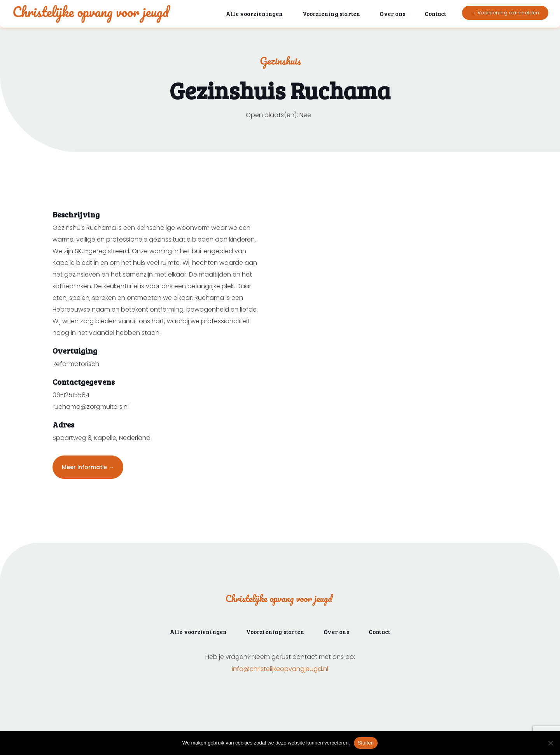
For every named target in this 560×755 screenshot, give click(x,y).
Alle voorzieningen (255, 14)
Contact (435, 14)
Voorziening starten (332, 14)
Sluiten (366, 743)
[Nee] (550, 743)
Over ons (392, 14)
